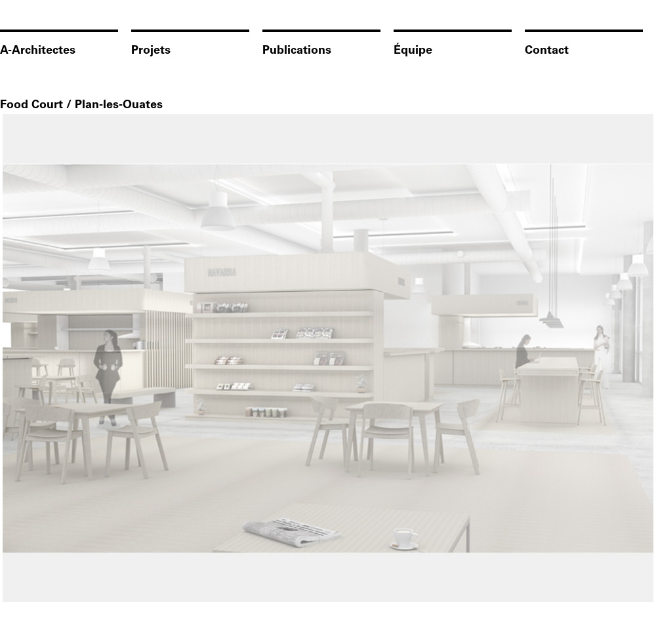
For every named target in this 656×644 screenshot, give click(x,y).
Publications (297, 51)
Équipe (413, 51)
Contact (547, 51)
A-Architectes (38, 51)
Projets (151, 51)
